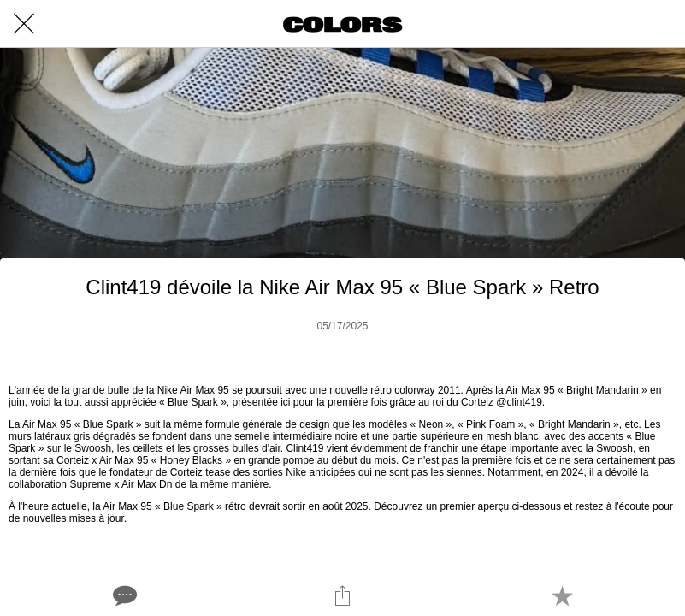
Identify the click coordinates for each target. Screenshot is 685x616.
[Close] (24, 24)
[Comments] (123, 595)
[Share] (342, 595)
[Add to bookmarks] (562, 595)
